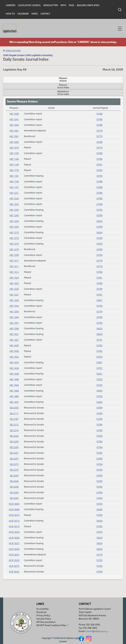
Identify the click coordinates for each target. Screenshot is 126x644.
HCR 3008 (14, 509)
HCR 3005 (14, 504)
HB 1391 (14, 323)
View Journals (12, 50)
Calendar (23, 14)
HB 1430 (14, 351)
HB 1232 (14, 204)
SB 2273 (14, 464)
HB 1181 (14, 176)
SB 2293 (14, 476)
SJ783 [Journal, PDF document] (100, 357)
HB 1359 (14, 312)
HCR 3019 (14, 526)
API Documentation (46, 622)
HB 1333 (14, 300)
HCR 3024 (14, 532)
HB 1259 (14, 227)
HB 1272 (14, 232)
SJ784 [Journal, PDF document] (100, 408)
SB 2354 (14, 492)
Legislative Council (29, 5)
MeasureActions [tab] (63, 79)
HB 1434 (14, 368)
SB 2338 (14, 487)
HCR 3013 (14, 521)
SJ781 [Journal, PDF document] (100, 165)
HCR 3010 (14, 515)
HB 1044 (14, 125)
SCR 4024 (14, 572)
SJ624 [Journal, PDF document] (100, 221)
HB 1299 (14, 255)
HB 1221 (14, 193)
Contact (45, 14)
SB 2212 (14, 425)
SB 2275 (14, 470)
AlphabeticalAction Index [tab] (63, 93)
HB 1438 (14, 374)
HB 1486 (14, 396)
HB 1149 (14, 165)
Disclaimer (42, 612)
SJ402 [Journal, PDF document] (100, 402)
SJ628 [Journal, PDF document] (100, 509)
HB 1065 (14, 142)
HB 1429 (14, 345)
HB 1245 (14, 215)
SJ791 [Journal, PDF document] (100, 340)
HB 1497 (14, 402)
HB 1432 (14, 357)
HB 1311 (14, 261)
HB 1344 (14, 306)
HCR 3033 (14, 560)
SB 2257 (14, 459)
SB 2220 (14, 436)
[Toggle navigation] (120, 28)
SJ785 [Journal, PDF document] (100, 453)
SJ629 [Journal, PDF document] (100, 538)
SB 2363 (14, 498)
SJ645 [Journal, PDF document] (100, 334)
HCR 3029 (14, 549)
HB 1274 (14, 244)
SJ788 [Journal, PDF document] (100, 114)
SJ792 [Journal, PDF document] (100, 379)
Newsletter (51, 5)
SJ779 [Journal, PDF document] (100, 131)
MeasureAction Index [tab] (63, 86)
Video (35, 14)
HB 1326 (14, 289)
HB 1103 (14, 153)
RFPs (63, 5)
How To (10, 14)
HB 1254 (14, 221)
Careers (11, 5)
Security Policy (44, 619)
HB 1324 (14, 278)
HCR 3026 (14, 538)
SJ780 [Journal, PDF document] (100, 159)
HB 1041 (14, 119)
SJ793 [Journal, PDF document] (100, 504)
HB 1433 (14, 362)
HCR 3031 (14, 555)
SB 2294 (14, 481)
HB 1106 (14, 159)
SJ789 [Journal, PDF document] (100, 215)
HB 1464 (14, 385)
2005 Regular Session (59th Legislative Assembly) (28, 55)
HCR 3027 (14, 543)
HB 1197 (14, 187)
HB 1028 (14, 114)
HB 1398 (14, 328)
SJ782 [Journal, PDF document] (100, 170)
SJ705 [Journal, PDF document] (100, 176)
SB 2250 (14, 447)
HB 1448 (14, 379)
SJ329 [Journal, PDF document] (100, 244)
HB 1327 (14, 295)
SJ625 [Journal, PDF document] (100, 328)
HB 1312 (14, 272)
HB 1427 (14, 340)
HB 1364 (14, 317)
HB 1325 (14, 283)
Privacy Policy (43, 615)
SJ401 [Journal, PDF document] (100, 300)
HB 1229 (14, 198)
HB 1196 (14, 181)
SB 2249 (14, 441)
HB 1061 (14, 131)
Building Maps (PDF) (88, 5)
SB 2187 (14, 419)
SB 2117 (14, 413)
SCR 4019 (14, 566)
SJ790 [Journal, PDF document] (100, 255)
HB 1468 (14, 391)
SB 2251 (14, 453)
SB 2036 (14, 408)
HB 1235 (14, 210)
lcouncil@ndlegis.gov (96, 631)
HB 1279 (14, 249)
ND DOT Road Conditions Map (52, 625)
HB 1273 (14, 238)
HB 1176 (14, 170)
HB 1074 (14, 148)
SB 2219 (14, 430)
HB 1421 (14, 334)
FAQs (72, 5)
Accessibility (42, 609)
